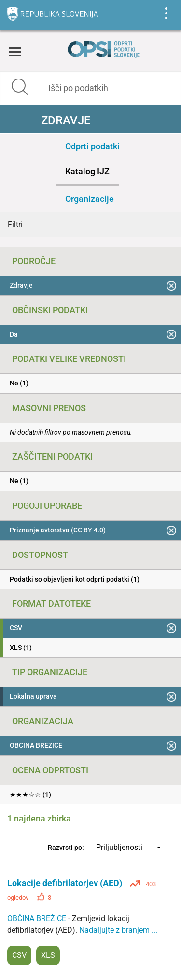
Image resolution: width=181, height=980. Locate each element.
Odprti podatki (92, 146)
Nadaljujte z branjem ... (118, 930)
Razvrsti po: (66, 848)
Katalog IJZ (87, 171)
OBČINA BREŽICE (38, 919)
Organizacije (90, 199)
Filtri (15, 224)
